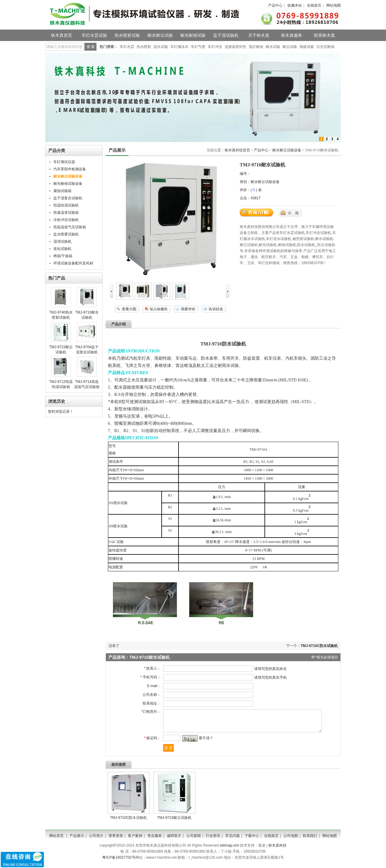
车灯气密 (198, 47)
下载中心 (252, 840)
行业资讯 (213, 840)
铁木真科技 (277, 850)
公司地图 (291, 840)
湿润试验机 (62, 241)
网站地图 (334, 5)
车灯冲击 (215, 47)
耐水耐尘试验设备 (287, 150)
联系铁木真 (324, 35)
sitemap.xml (229, 850)
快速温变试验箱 (66, 213)
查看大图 (129, 309)
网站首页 (56, 840)
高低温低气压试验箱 (70, 227)
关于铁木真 (259, 35)
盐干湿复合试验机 (68, 198)
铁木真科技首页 (237, 150)
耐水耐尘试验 (160, 35)
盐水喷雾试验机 (66, 234)
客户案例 (135, 840)
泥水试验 (161, 47)
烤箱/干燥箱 (63, 256)
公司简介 (96, 840)
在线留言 (314, 5)
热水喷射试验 (127, 35)
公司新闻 (194, 840)
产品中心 (275, 5)
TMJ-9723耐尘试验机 (174, 822)
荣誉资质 (116, 840)
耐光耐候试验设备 (68, 184)
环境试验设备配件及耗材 (73, 263)
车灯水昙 (127, 47)
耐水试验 (273, 47)
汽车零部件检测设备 (70, 169)
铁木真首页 (62, 35)
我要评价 (188, 309)
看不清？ (204, 743)
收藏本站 (295, 5)
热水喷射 (144, 47)
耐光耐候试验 (193, 35)
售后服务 (155, 840)
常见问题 (233, 840)
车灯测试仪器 (64, 162)
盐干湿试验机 (226, 35)
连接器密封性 (236, 47)
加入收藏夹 (159, 309)
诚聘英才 (174, 840)
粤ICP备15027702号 (119, 862)
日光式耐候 (325, 47)
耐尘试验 (290, 47)
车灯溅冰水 (179, 47)
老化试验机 (62, 249)
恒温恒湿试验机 (66, 205)
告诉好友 (216, 309)
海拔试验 (307, 47)
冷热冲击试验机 (66, 220)
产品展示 (77, 840)
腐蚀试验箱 (62, 191)
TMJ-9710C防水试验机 (319, 646)
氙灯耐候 (256, 47)
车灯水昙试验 (94, 35)
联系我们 (310, 840)
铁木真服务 (292, 35)
